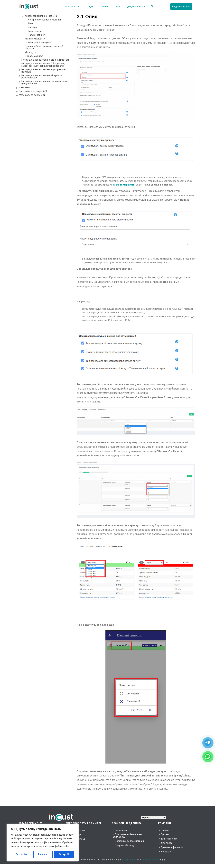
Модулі (90, 7)
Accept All (64, 854)
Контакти (165, 852)
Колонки (33, 27)
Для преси (166, 843)
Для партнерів (168, 839)
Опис (31, 23)
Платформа (72, 7)
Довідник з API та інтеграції (129, 841)
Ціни (117, 7)
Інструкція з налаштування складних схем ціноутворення (44, 82)
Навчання (24, 87)
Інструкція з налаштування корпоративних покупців (44, 71)
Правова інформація (171, 847)
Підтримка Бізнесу (124, 845)
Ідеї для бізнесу (136, 7)
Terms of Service (150, 860)
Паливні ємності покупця (38, 43)
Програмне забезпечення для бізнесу (128, 836)
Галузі (104, 7)
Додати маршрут (34, 56)
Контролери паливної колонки (41, 16)
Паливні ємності (37, 35)
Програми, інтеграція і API (33, 91)
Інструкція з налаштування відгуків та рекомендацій (42, 76)
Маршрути (30, 52)
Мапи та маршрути (35, 39)
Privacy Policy (129, 860)
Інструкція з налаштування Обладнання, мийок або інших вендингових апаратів (43, 65)
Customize (22, 854)
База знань (120, 830)
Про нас (164, 834)
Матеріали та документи (32, 95)
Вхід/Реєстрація (181, 7)
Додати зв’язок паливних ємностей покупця (44, 47)
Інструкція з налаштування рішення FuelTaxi (45, 60)
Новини (164, 830)
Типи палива (35, 31)
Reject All (43, 854)
